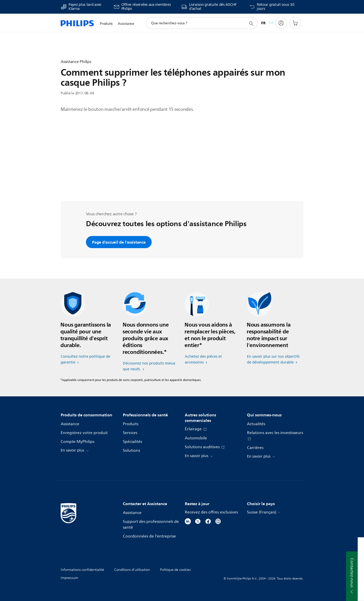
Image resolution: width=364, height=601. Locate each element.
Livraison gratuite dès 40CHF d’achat (213, 7)
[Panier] (295, 23)
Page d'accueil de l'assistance (119, 242)
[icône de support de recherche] (251, 23)
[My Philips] (281, 23)
